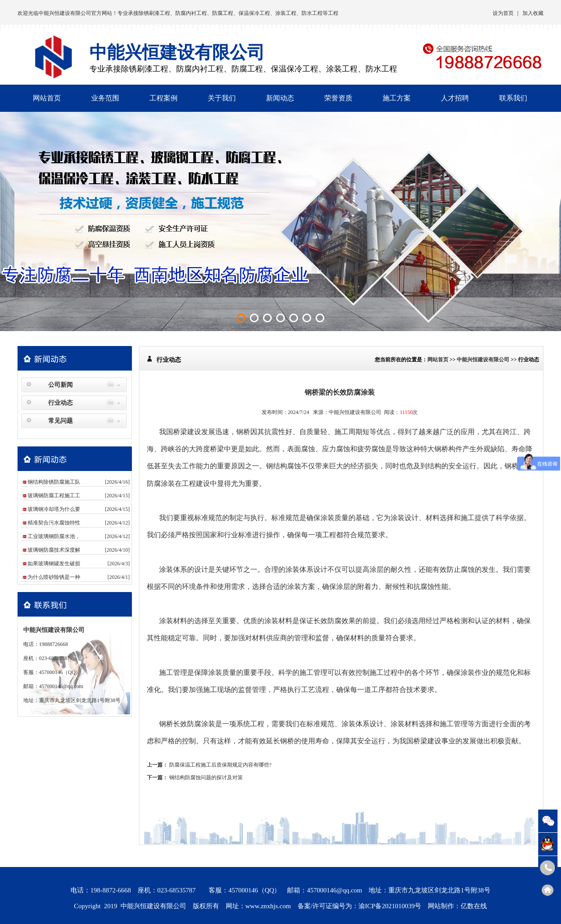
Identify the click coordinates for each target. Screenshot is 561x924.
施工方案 (397, 98)
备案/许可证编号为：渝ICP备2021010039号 (360, 906)
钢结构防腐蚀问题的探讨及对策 (206, 778)
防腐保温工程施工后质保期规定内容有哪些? (220, 765)
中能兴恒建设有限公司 (65, 13)
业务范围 (105, 98)
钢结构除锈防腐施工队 (54, 482)
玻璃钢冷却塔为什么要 (54, 509)
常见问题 (60, 421)
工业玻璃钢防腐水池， (54, 536)
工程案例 (163, 98)
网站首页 (47, 98)
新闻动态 (280, 98)
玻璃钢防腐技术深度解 (54, 550)
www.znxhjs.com (268, 906)
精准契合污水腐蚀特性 (54, 523)
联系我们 (513, 98)
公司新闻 (60, 385)
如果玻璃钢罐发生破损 (54, 564)
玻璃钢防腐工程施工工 (54, 496)
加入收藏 (533, 13)
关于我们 (222, 98)
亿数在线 (474, 906)
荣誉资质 (338, 98)
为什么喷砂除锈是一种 (54, 577)
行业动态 (60, 403)
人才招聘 (455, 98)
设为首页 (503, 13)
